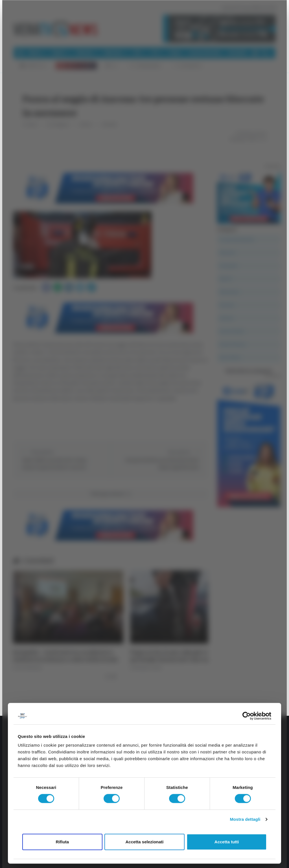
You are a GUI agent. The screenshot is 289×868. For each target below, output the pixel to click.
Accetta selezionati (144, 842)
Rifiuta (62, 842)
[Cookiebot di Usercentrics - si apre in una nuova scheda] (247, 716)
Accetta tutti (227, 842)
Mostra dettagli (245, 819)
